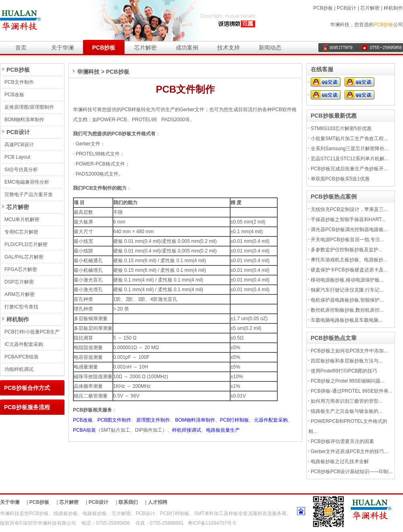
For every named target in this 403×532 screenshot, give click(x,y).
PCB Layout (17, 157)
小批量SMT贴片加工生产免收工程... (349, 139)
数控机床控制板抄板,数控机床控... (347, 310)
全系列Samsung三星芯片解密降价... (350, 149)
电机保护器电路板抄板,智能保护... (347, 300)
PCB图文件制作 (115, 420)
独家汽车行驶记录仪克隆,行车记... (347, 290)
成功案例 (187, 48)
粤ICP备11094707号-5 (212, 523)
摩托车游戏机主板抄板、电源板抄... (349, 260)
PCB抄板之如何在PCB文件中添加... (349, 351)
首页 (21, 48)
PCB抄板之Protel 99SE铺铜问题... (348, 381)
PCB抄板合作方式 (27, 388)
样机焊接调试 (187, 430)
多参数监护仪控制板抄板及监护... (347, 250)
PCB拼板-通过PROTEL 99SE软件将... (352, 391)
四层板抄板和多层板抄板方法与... (347, 361)
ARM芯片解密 (20, 294)
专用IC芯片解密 (21, 232)
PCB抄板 (323, 8)
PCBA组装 (84, 430)
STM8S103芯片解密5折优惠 (341, 128)
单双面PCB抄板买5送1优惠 (340, 179)
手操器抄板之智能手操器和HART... (348, 219)
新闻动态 (270, 48)
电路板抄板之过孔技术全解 (340, 462)
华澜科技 (88, 72)
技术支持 (229, 48)
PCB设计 (347, 8)
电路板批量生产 (223, 430)
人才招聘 (158, 502)
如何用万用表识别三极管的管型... (347, 401)
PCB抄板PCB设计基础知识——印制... (352, 472)
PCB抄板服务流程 (27, 407)
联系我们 (128, 502)
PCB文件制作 (19, 82)
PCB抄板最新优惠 (334, 116)
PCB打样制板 (235, 420)
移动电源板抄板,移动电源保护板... (347, 280)
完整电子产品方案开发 (29, 195)
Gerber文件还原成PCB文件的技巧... (349, 451)
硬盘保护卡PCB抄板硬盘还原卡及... (349, 270)
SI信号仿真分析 (21, 170)
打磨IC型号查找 (21, 307)
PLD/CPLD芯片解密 (26, 244)
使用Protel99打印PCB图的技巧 (344, 371)
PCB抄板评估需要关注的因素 (342, 441)
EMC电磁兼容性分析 (27, 182)
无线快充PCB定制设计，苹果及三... (349, 209)
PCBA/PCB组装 (22, 357)
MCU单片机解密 (22, 219)
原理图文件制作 (153, 420)
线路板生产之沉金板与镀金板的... (347, 411)
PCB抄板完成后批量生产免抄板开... (349, 169)
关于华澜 (62, 48)
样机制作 (393, 8)
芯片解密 (370, 8)
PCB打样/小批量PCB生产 (32, 332)
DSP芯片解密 (19, 282)
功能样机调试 (19, 369)
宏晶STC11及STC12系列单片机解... (350, 159)
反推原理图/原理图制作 (29, 107)
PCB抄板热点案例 (334, 197)
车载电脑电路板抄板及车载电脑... (347, 320)
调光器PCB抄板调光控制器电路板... (349, 230)
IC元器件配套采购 (24, 344)
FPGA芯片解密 (21, 269)
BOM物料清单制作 (24, 120)
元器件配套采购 (271, 420)
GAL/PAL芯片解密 (24, 257)
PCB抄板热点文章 (334, 338)
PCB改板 (14, 95)
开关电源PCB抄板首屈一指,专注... (347, 240)
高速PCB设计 (19, 145)
